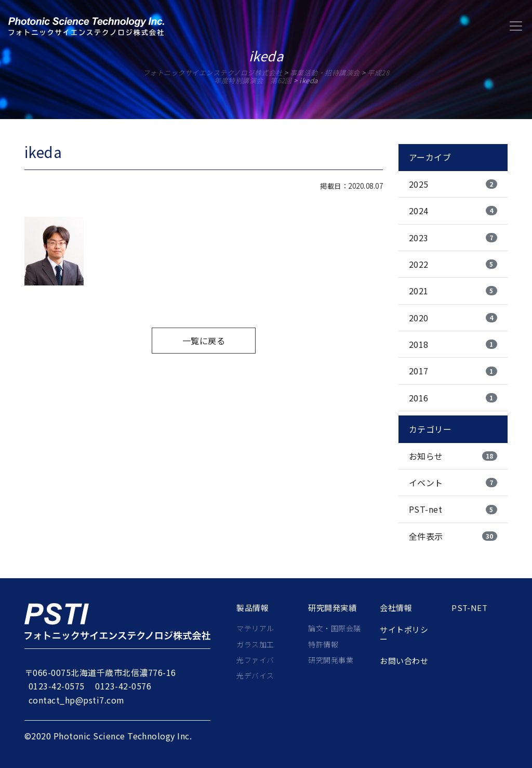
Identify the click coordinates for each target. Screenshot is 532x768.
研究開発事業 (331, 660)
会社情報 (396, 608)
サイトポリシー (404, 634)
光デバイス (255, 675)
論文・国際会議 (334, 628)
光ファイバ (255, 660)
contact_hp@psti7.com (77, 700)
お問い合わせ (404, 661)
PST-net (469, 608)
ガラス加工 (255, 644)
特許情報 (323, 644)
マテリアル (255, 628)
